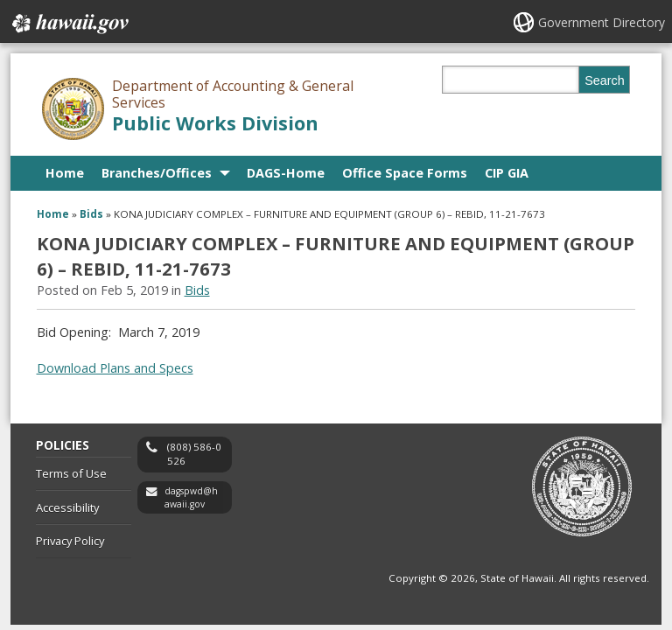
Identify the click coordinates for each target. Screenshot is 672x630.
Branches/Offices (157, 173)
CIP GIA (507, 173)
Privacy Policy (70, 541)
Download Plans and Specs (115, 368)
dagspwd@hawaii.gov (191, 497)
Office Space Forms (405, 173)
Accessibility (67, 507)
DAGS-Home (286, 173)
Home (65, 173)
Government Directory (602, 22)
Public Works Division (215, 123)
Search (605, 80)
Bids (91, 214)
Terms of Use (71, 473)
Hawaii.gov (69, 24)
